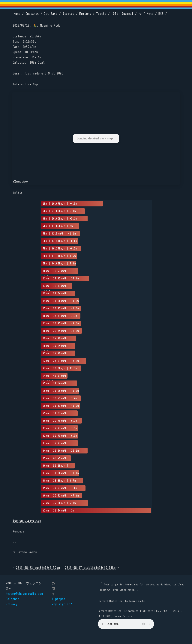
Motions (85, 14)
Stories (68, 14)
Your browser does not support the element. (126, 624)
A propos (58, 599)
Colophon (12, 599)
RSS (161, 14)
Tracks (101, 14)
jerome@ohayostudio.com (24, 594)
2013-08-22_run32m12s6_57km (38, 568)
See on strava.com (27, 521)
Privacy (12, 604)
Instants (32, 14)
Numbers (18, 531)
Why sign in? (62, 604)
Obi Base (51, 14)
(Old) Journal (122, 14)
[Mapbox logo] (21, 182)
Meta (150, 14)
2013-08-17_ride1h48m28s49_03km (90, 568)
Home (17, 14)
